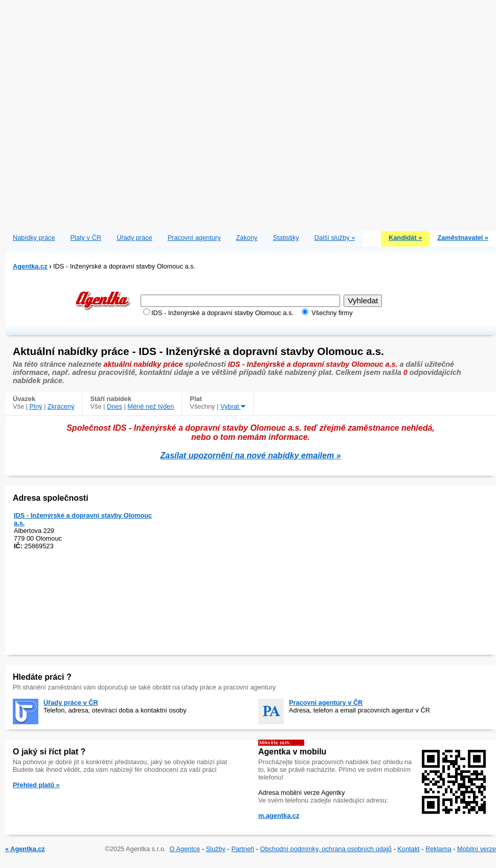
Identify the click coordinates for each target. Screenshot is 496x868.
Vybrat (233, 406)
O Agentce (185, 849)
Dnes (115, 406)
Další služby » (335, 238)
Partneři (243, 849)
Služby (216, 849)
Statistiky (286, 238)
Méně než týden (151, 406)
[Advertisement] (113, 113)
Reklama (438, 849)
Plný (36, 406)
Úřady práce (134, 238)
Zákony (247, 238)
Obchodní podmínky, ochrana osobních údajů (326, 849)
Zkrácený (61, 406)
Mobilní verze (477, 849)
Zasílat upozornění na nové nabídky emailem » (251, 455)
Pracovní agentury (194, 238)
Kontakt (408, 849)
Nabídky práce (34, 238)
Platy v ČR (86, 238)
